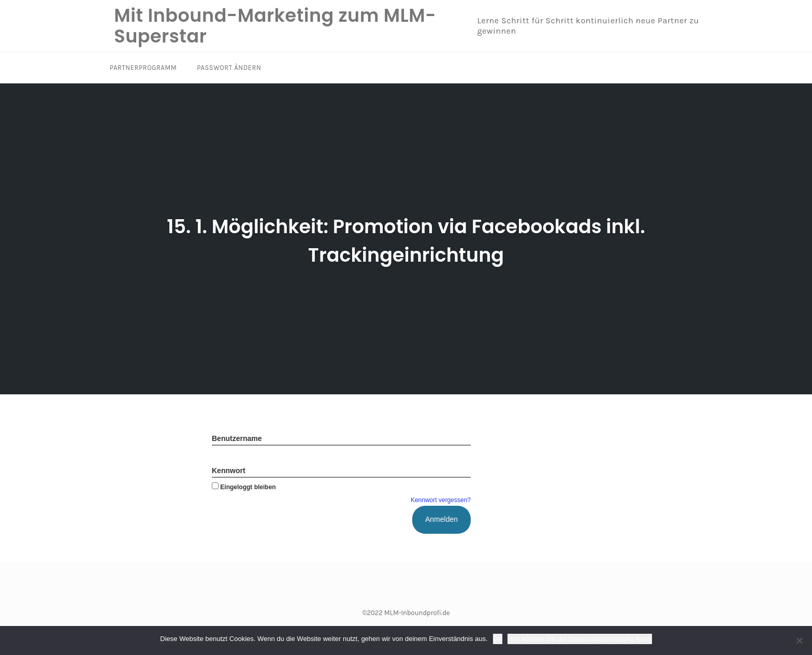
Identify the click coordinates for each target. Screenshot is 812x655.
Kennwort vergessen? (441, 500)
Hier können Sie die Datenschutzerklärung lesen (579, 639)
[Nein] (799, 640)
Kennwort (229, 471)
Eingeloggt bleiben (244, 487)
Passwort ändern (226, 68)
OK (498, 639)
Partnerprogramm (142, 68)
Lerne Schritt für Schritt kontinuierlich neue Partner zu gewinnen (579, 26)
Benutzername (237, 438)
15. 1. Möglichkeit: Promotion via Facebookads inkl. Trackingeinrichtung (406, 239)
